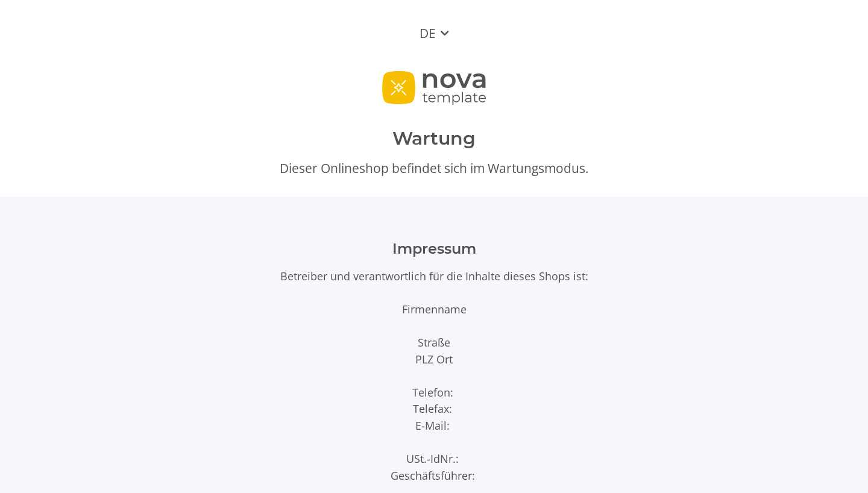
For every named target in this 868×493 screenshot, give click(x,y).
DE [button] (428, 33)
